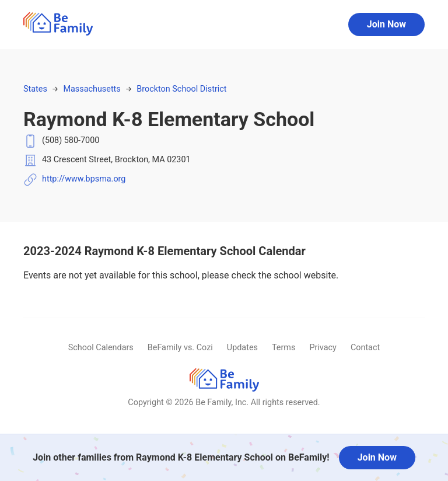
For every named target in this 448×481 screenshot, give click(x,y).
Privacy (323, 348)
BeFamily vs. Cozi (180, 348)
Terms (283, 348)
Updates (242, 348)
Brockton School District (181, 89)
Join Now (386, 24)
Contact (365, 348)
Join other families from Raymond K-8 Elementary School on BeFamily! (181, 457)
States (35, 89)
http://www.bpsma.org (84, 179)
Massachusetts (92, 89)
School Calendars (101, 348)
